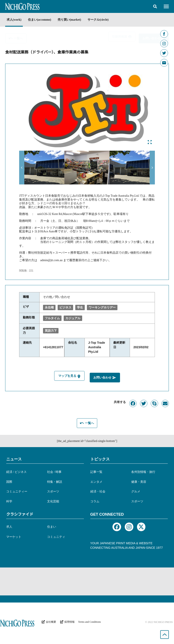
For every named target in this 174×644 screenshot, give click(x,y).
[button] (155, 6)
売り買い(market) (73, 20)
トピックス (100, 458)
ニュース (14, 458)
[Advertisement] (87, 581)
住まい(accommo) (41, 20)
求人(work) (14, 20)
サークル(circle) (103, 20)
